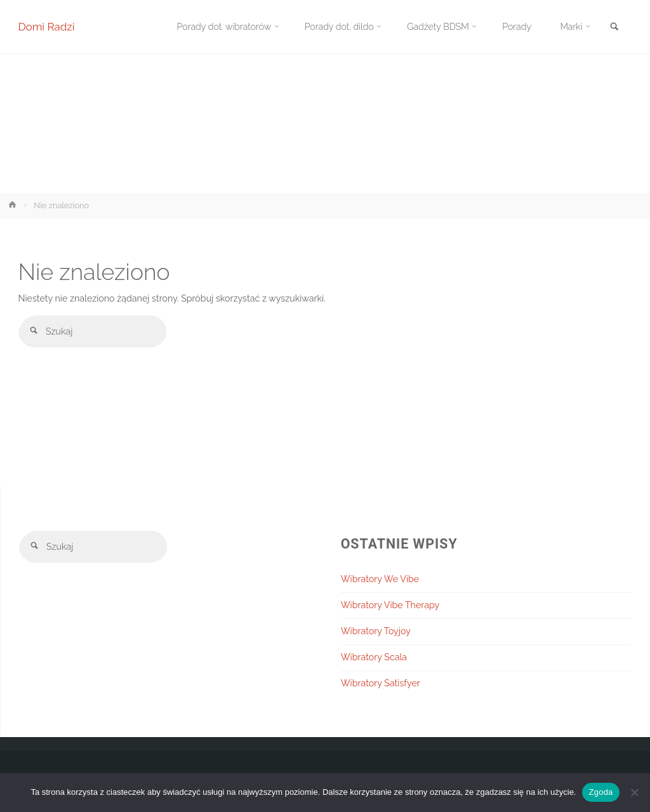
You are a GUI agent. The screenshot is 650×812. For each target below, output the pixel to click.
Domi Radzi (47, 27)
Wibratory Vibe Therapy (390, 605)
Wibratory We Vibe (380, 579)
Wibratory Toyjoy (376, 631)
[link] (614, 28)
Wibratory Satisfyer (381, 683)
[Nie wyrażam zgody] (634, 792)
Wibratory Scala (374, 657)
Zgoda (600, 792)
